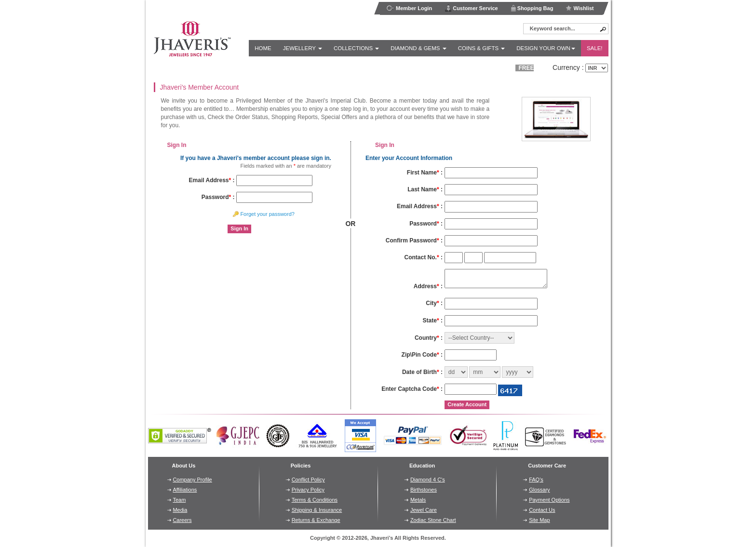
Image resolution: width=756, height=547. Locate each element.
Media (180, 510)
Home (263, 48)
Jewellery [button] (303, 48)
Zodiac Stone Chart (433, 520)
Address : (428, 286)
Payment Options (549, 500)
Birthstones (424, 490)
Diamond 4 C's (428, 480)
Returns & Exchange (316, 520)
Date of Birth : (422, 372)
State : (433, 320)
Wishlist (580, 8)
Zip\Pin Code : (422, 355)
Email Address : (212, 180)
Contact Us (542, 510)
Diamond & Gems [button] (418, 48)
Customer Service (471, 8)
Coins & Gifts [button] (482, 48)
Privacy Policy (308, 490)
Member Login (409, 8)
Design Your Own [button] (546, 48)
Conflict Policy (308, 480)
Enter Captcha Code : (412, 389)
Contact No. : (424, 257)
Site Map (539, 520)
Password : (218, 197)
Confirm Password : (414, 240)
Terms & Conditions (315, 500)
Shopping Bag (532, 8)
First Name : (425, 173)
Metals (418, 500)
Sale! (595, 48)
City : (434, 303)
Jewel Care (424, 510)
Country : (429, 338)
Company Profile (192, 480)
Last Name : (425, 189)
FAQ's (536, 480)
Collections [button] (356, 48)
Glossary (539, 490)
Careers (182, 520)
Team (179, 500)
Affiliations (185, 490)
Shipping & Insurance (317, 510)
